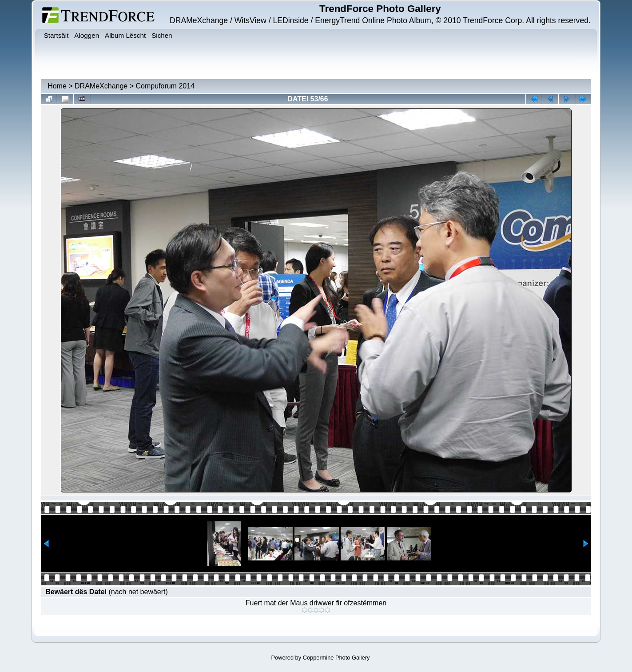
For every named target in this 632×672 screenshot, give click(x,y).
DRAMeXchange (101, 86)
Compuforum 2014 (165, 86)
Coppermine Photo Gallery (336, 658)
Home (57, 86)
